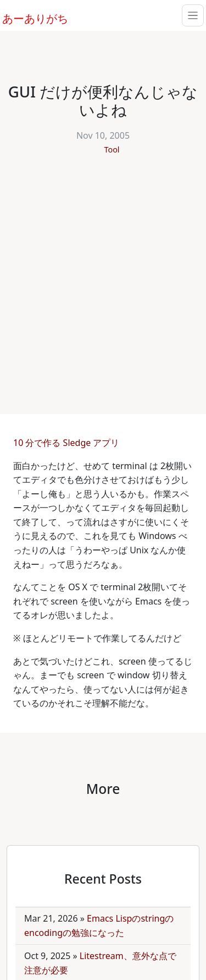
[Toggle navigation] (193, 15)
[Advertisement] (103, 279)
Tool (112, 149)
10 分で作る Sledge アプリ (68, 443)
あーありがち (29, 17)
